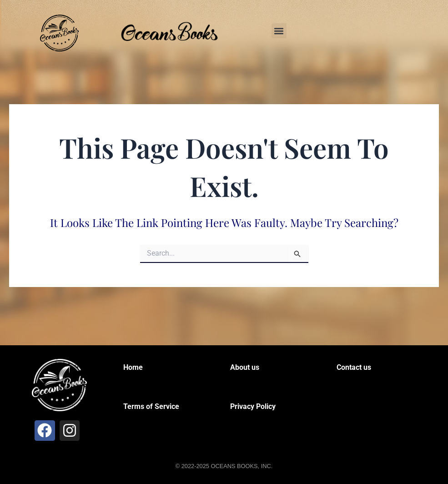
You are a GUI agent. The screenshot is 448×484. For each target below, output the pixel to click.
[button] (279, 31)
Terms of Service (151, 406)
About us (245, 367)
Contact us (354, 367)
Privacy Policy (253, 406)
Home (133, 367)
